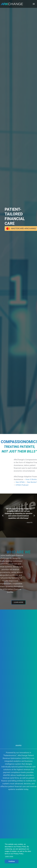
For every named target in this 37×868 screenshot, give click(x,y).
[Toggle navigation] (34, 4)
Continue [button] (12, 861)
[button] (3, 516)
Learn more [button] (9, 856)
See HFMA (27, 482)
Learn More (18, 604)
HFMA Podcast (29, 485)
